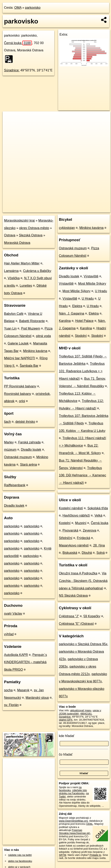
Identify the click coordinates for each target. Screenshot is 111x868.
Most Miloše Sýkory (92, 284)
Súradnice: (12, 70)
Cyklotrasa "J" (69, 616)
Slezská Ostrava (31, 235)
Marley (9, 442)
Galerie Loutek (18, 343)
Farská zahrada (29, 442)
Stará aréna (28, 465)
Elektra (77, 306)
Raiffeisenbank (15, 485)
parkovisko (33, 8)
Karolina (65, 321)
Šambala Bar (29, 366)
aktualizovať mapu (81, 710)
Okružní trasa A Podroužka (78, 573)
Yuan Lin (10, 328)
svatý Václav (13, 614)
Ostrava (10, 235)
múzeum (10, 450)
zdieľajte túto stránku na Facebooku (73, 792)
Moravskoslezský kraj (19, 220)
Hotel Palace (84, 321)
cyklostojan (67, 228)
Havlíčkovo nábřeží (76, 515)
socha (8, 690)
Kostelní (65, 523)
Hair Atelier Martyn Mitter (22, 263)
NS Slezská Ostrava (73, 596)
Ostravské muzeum (18, 457)
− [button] (10, 125)
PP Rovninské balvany (20, 386)
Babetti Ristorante (32, 321)
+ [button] (10, 118)
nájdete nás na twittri (20, 855)
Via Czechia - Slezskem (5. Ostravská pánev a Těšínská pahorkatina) (83, 581)
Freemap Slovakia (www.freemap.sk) (74, 832)
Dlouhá (87, 553)
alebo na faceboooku (20, 861)
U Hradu (101, 291)
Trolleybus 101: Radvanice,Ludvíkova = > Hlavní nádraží (82, 371)
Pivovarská (70, 530)
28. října (99, 545)
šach (7, 422)
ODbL (90, 824)
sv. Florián (11, 705)
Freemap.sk (64, 209)
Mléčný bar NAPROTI (20, 358)
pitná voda (43, 336)
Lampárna (11, 271)
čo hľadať (66, 754)
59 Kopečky (92, 616)
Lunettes (26, 286)
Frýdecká (84, 538)
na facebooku (70, 789)
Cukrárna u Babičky (37, 271)
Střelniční (66, 538)
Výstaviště (91, 276)
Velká (98, 515)
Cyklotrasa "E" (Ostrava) (76, 624)
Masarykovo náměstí (74, 545)
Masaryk (23, 690)
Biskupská (70, 553)
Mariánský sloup (37, 698)
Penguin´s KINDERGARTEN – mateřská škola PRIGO (26, 662)
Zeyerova (90, 530)
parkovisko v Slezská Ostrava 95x (83, 644)
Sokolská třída (98, 508)
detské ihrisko (25, 422)
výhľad (9, 634)
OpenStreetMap (43, 209)
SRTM (63, 855)
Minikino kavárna (35, 351)
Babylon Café (14, 314)
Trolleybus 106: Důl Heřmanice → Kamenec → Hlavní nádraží (83, 475)
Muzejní (81, 523)
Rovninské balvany (18, 394)
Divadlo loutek (31, 450)
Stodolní (81, 336)
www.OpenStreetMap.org (73, 821)
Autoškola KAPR (16, 655)
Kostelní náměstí (71, 508)
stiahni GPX (66, 720)
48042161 (86, 714)
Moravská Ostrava (17, 243)
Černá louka (18, 43)
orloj (22, 401)
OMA (18, 8)
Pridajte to (95, 855)
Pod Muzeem (31, 328)
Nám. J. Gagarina (72, 313)
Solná (101, 553)
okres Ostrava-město (34, 228)
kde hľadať (67, 736)
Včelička (14, 278)
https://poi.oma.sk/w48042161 (93, 209)
